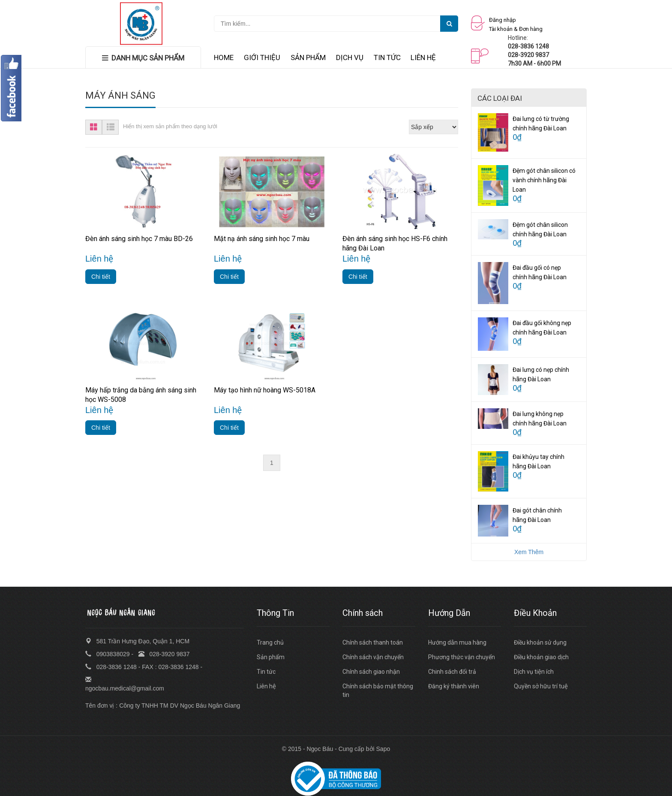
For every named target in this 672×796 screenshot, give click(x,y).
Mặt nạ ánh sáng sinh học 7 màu (262, 239)
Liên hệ (266, 686)
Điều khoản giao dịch (541, 657)
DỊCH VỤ (350, 57)
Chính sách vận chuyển (373, 657)
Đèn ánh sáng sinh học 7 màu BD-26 (139, 239)
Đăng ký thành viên (454, 686)
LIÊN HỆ (423, 57)
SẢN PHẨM (308, 57)
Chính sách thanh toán (373, 642)
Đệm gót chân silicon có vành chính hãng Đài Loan (544, 180)
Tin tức (266, 672)
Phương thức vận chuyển (462, 657)
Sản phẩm (271, 657)
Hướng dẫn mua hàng (457, 642)
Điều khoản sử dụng (540, 642)
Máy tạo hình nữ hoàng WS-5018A (265, 390)
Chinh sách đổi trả (452, 672)
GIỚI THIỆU (262, 57)
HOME (224, 57)
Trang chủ (270, 642)
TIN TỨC (387, 57)
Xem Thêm (529, 552)
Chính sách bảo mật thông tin (378, 690)
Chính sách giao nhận (371, 672)
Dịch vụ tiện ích (534, 672)
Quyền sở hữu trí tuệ (541, 686)
